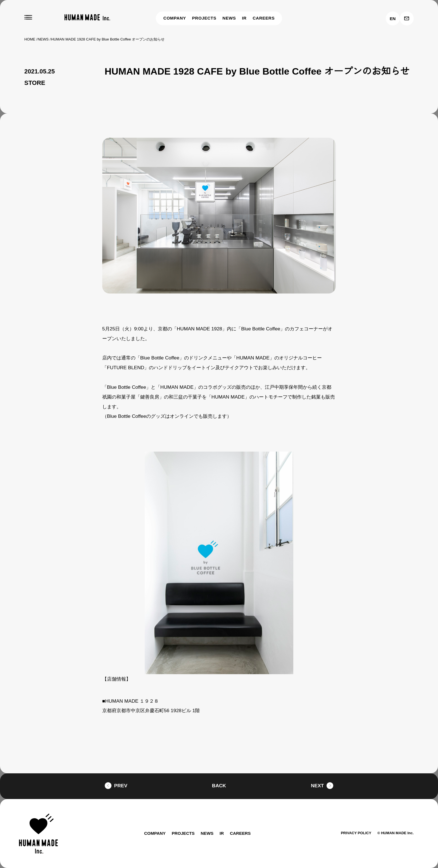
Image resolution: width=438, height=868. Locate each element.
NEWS (230, 18)
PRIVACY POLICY (353, 833)
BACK (219, 785)
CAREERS (264, 18)
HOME (30, 39)
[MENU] (28, 17)
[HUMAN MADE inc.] (87, 17)
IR (245, 18)
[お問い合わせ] (407, 18)
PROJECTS (205, 18)
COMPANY (175, 18)
